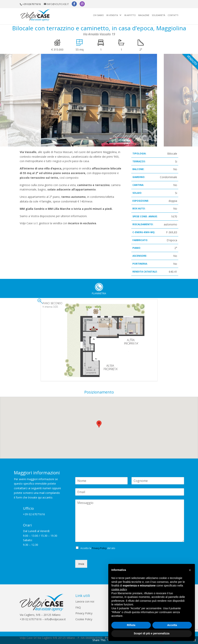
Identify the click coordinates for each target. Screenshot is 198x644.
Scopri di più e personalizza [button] (152, 633)
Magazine (144, 15)
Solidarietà (158, 15)
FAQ (78, 607)
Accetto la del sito (98, 548)
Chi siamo (98, 15)
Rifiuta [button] (131, 625)
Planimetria (99, 287)
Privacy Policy (99, 548)
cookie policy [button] (119, 589)
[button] (190, 570)
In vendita (112, 15)
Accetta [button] (172, 625)
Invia (81, 564)
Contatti (173, 15)
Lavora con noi (85, 601)
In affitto (130, 15)
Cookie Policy (84, 619)
